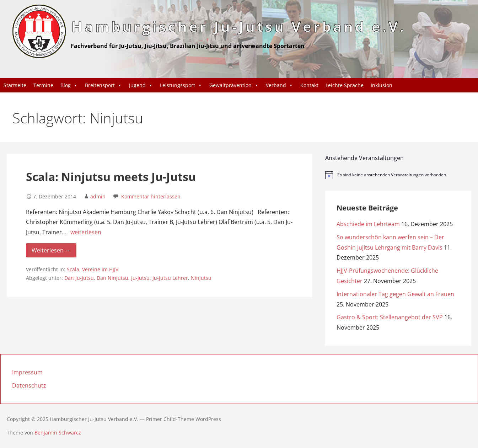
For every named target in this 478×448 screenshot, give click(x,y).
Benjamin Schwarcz (58, 433)
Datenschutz (29, 385)
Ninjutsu (201, 278)
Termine (43, 85)
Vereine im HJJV (100, 269)
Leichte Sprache (345, 85)
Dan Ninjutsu (112, 278)
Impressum (27, 372)
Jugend (141, 85)
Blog (69, 85)
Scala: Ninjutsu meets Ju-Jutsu (111, 177)
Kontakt (309, 85)
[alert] (398, 175)
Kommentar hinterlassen (151, 196)
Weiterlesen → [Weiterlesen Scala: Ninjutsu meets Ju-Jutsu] (51, 250)
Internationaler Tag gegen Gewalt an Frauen (395, 294)
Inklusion (382, 85)
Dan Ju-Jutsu (79, 278)
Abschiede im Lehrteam (368, 224)
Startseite (15, 85)
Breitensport (103, 85)
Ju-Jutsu (140, 278)
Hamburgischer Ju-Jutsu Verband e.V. (239, 26)
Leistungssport (181, 85)
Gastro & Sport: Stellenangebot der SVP (390, 317)
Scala (73, 269)
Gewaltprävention (234, 85)
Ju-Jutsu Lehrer (170, 278)
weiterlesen (86, 232)
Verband (280, 85)
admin (98, 196)
